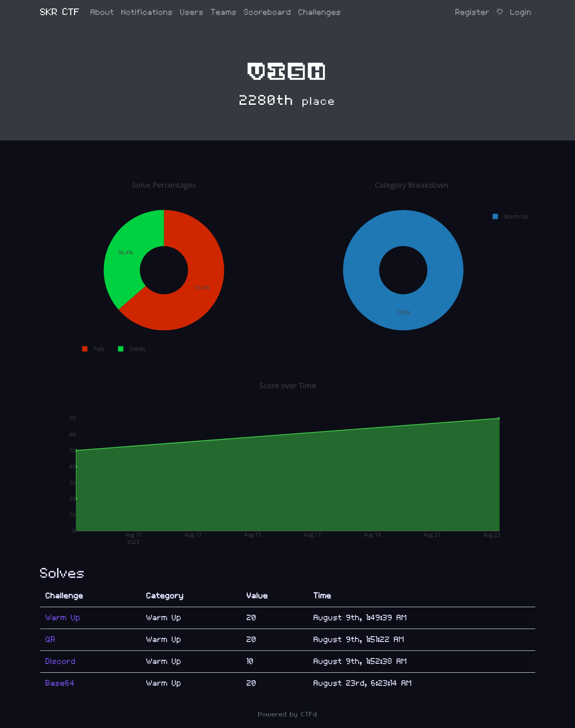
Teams (224, 12)
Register (473, 12)
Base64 (60, 683)
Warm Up (63, 618)
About (102, 12)
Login (521, 12)
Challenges (320, 12)
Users (192, 12)
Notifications (147, 12)
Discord (61, 661)
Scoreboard (268, 12)
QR (51, 640)
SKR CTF (60, 12)
